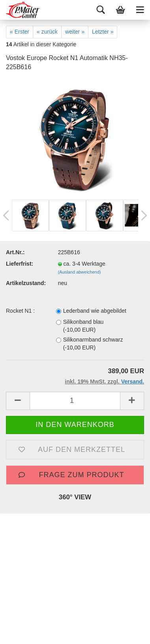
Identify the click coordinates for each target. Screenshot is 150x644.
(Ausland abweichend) (80, 272)
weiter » (75, 32)
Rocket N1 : (20, 311)
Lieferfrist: (20, 264)
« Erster (20, 32)
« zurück (47, 32)
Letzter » (103, 32)
